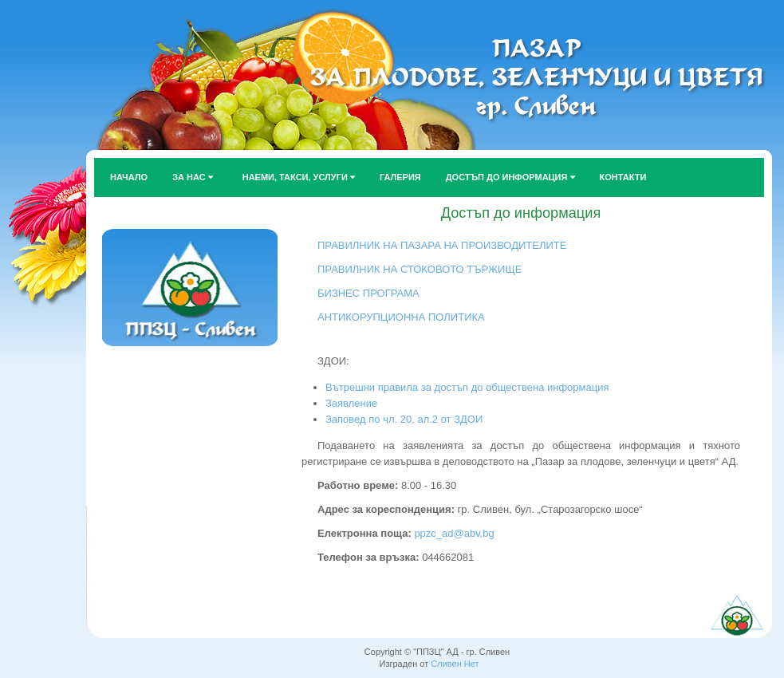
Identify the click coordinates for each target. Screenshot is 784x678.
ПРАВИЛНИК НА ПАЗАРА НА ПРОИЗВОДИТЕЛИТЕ (442, 245)
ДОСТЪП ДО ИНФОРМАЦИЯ (510, 177)
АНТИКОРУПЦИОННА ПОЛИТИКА (401, 317)
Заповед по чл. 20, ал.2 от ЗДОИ (404, 419)
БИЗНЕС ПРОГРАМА (368, 293)
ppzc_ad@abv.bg (453, 533)
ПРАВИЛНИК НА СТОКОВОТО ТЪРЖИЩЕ (420, 269)
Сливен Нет (455, 664)
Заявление (351, 403)
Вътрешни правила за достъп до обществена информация (467, 387)
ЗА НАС (193, 177)
